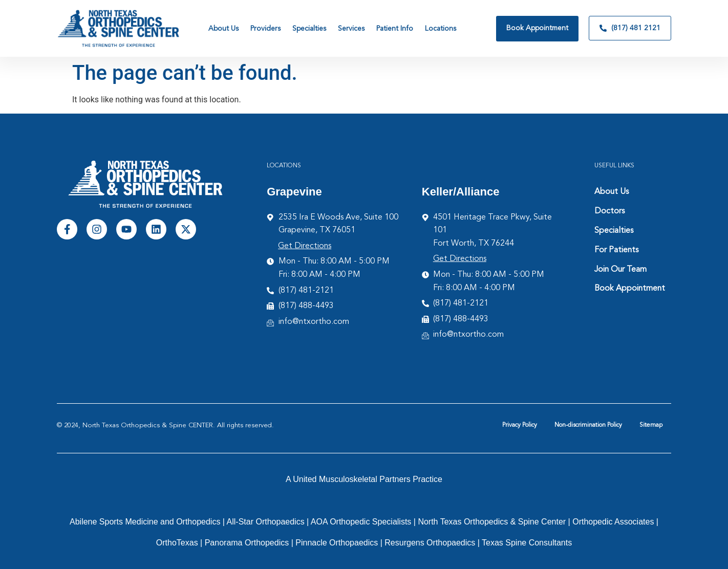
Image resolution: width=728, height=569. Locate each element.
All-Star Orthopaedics (266, 522)
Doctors (609, 211)
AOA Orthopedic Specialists (361, 522)
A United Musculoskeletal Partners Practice (364, 479)
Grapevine (294, 192)
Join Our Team (620, 270)
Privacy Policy (520, 425)
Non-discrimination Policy (588, 425)
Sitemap (651, 425)
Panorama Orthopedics (247, 543)
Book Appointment (630, 289)
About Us (612, 192)
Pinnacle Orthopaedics (337, 543)
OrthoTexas (177, 543)
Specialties (614, 231)
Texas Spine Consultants (527, 543)
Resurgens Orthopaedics (430, 543)
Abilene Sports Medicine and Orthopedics (145, 522)
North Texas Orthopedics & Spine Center (492, 522)
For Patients (616, 250)
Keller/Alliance (461, 192)
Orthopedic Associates (613, 522)
